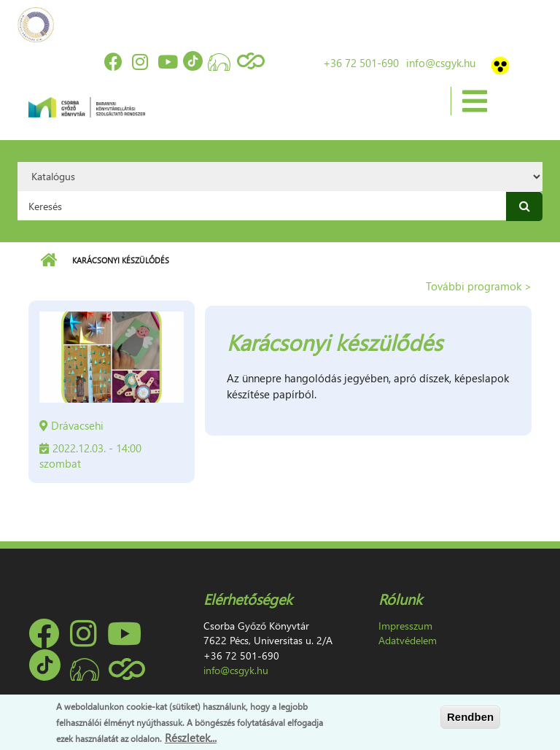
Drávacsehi (77, 425)
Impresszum (405, 626)
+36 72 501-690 (361, 63)
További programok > (479, 286)
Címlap (48, 260)
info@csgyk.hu (441, 63)
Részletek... (191, 738)
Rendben (470, 717)
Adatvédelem (408, 640)
